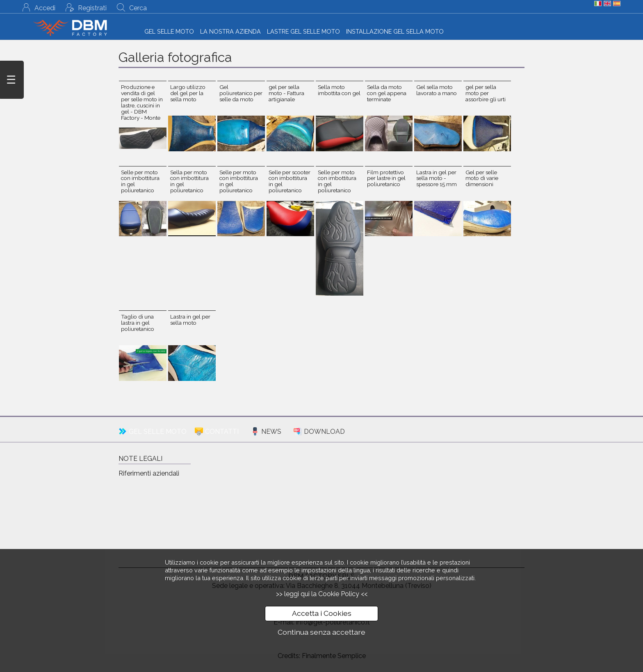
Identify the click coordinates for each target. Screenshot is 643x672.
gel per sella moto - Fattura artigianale (286, 93)
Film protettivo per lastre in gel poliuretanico (386, 178)
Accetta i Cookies (322, 613)
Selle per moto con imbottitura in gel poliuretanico (140, 181)
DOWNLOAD (324, 432)
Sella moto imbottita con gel (339, 90)
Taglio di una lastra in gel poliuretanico (138, 323)
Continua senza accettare (321, 632)
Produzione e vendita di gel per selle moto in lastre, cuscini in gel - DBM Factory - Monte (142, 102)
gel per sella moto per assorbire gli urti (486, 93)
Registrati (92, 8)
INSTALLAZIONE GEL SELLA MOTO (395, 31)
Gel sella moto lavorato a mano (437, 90)
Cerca (138, 8)
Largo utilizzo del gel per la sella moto (188, 93)
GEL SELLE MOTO (169, 31)
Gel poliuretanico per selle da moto (241, 93)
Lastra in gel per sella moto (190, 320)
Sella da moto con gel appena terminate (387, 93)
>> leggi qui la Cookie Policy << (322, 594)
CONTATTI (222, 432)
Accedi (45, 8)
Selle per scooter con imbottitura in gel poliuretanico (290, 181)
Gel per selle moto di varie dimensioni (482, 178)
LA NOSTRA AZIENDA (230, 31)
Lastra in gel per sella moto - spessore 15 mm (437, 178)
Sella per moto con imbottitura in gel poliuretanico (189, 181)
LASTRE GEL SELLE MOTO (303, 31)
